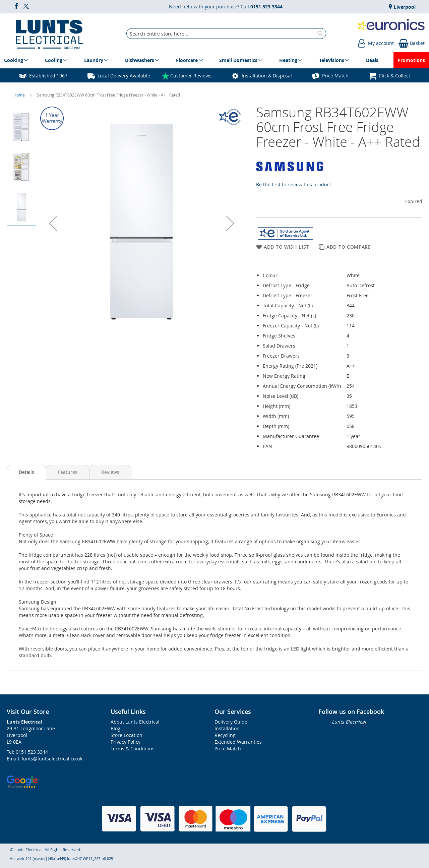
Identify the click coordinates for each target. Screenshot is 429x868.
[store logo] (50, 34)
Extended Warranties (238, 742)
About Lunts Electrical (135, 722)
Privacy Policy (126, 742)
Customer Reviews (191, 76)
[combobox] (226, 34)
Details (26, 472)
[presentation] (26, 472)
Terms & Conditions (133, 749)
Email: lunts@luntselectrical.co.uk (45, 759)
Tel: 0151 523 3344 (27, 752)
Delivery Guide (231, 722)
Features (68, 472)
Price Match (335, 76)
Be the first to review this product (294, 184)
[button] (53, 223)
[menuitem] (15, 60)
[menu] (214, 60)
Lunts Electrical (349, 722)
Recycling (225, 735)
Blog (115, 728)
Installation (227, 728)
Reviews (110, 472)
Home (20, 95)
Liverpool (404, 7)
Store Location (127, 735)
